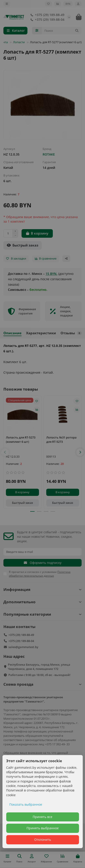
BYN (68, 4)
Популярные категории (42, 614)
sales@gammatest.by (23, 647)
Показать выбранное (26, 804)
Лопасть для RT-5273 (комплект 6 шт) (21, 440)
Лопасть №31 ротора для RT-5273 (61, 440)
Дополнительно (42, 602)
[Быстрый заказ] (23, 245)
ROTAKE (49, 154)
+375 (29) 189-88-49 (46, 15)
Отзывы (71, 333)
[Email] (42, 552)
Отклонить (43, 840)
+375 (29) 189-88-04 (46, 19)
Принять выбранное (43, 828)
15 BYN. (51, 274)
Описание (12, 333)
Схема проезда (42, 684)
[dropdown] (7, 4)
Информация (42, 589)
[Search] (62, 31)
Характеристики (41, 333)
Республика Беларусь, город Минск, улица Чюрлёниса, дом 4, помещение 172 (39, 667)
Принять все (42, 817)
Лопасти (19, 42)
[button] (5, 452)
